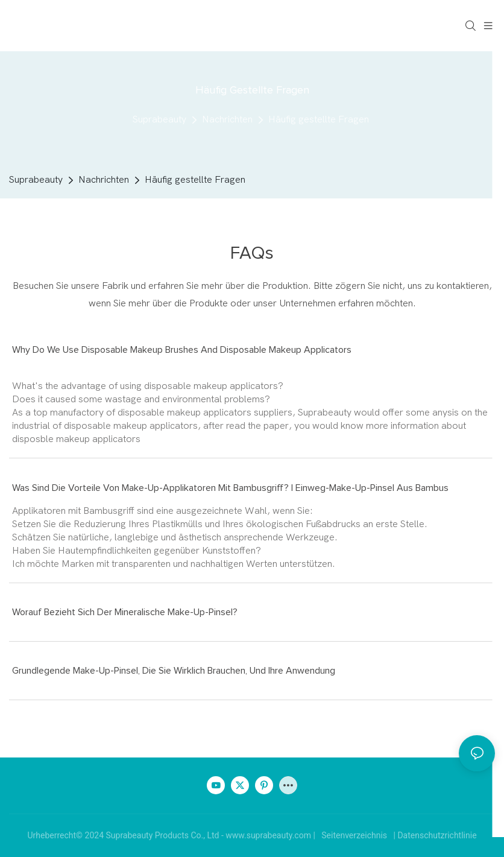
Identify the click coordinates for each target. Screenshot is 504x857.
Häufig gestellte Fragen (319, 119)
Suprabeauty (159, 119)
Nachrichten (227, 119)
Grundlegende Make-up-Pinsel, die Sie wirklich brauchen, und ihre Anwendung (174, 671)
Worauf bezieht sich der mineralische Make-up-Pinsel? (125, 612)
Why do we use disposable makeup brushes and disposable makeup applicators (182, 350)
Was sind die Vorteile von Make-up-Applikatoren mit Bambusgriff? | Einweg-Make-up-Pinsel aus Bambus (230, 488)
